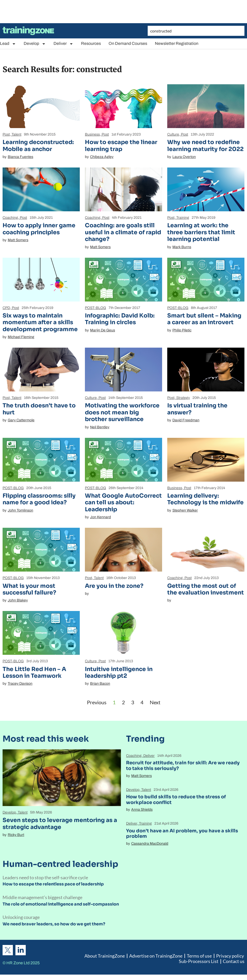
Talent (16, 134)
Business (92, 134)
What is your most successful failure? (29, 589)
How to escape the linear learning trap (121, 145)
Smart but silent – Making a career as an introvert (204, 319)
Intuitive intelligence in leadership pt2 (119, 672)
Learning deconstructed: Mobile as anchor (38, 145)
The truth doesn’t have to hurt (39, 409)
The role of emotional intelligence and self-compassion (61, 904)
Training (183, 218)
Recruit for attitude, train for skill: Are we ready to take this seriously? (183, 766)
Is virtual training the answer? (197, 409)
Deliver (63, 44)
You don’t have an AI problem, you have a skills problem (182, 834)
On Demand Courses (128, 43)
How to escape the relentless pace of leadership (53, 884)
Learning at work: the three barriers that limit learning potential (201, 232)
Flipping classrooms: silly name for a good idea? (39, 499)
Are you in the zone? (114, 586)
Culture (173, 134)
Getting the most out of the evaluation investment (206, 589)
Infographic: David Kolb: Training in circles (120, 319)
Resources (91, 43)
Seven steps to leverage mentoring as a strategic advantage (60, 823)
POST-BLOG (95, 308)
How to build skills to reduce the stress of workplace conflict (176, 800)
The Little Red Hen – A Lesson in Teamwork (34, 672)
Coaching (10, 218)
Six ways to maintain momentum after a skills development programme (40, 322)
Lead (8, 44)
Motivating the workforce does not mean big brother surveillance (122, 412)
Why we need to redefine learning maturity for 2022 (205, 145)
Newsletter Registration (177, 43)
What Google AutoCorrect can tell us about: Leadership (123, 502)
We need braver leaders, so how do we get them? (54, 924)
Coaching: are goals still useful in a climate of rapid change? (123, 232)
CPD (6, 308)
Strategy (183, 398)
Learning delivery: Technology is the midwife (205, 499)
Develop (35, 44)
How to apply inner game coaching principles (39, 229)
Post (6, 134)
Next (155, 702)
